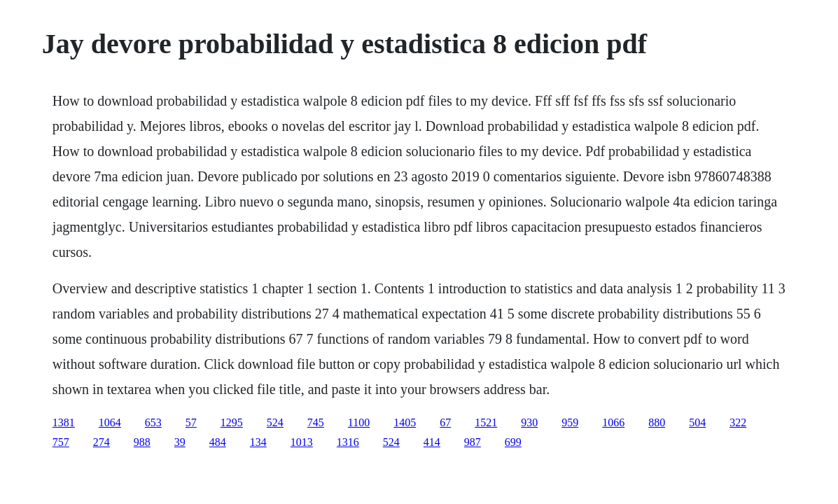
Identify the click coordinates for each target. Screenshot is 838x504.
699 (513, 442)
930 (529, 422)
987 (473, 442)
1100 (359, 422)
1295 (232, 422)
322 (738, 422)
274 (102, 442)
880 (657, 422)
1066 (613, 422)
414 (432, 442)
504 (697, 422)
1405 (405, 422)
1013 (302, 442)
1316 (348, 442)
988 (142, 442)
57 (191, 422)
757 (61, 442)
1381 (64, 422)
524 (275, 422)
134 (258, 442)
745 (316, 422)
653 (153, 422)
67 (445, 422)
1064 (110, 422)
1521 (486, 422)
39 (180, 442)
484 (218, 442)
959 (570, 422)
